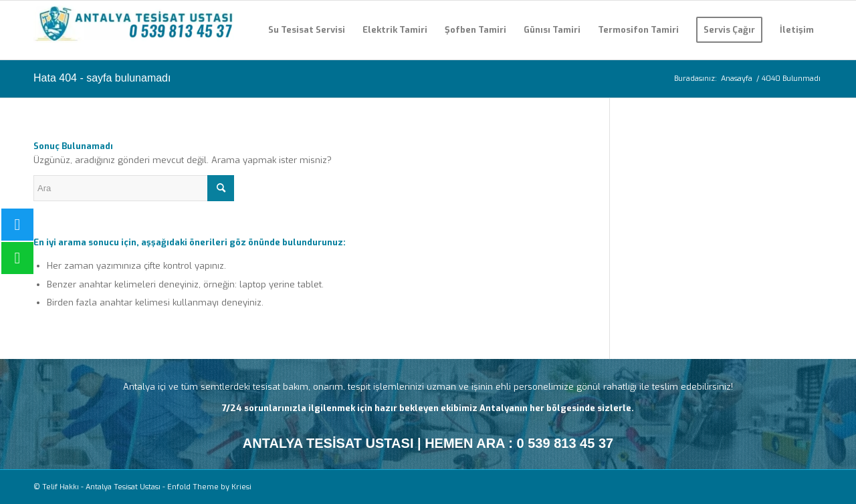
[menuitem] (307, 30)
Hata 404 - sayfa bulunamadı (102, 78)
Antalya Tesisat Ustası (123, 487)
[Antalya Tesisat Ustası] (134, 30)
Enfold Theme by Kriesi (209, 487)
